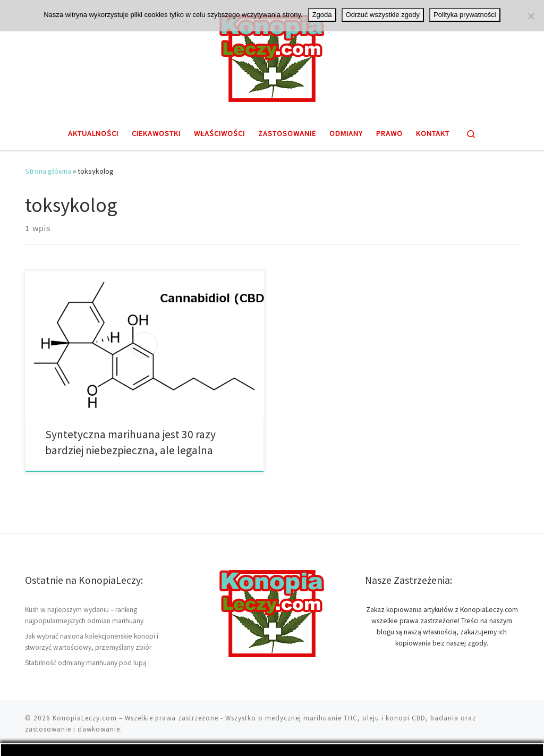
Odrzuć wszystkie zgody (383, 15)
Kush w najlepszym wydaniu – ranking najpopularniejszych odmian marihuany (84, 615)
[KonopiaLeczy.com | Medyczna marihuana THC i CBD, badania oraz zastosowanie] (272, 57)
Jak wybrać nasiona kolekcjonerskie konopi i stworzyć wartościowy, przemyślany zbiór (92, 642)
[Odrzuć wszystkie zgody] (531, 16)
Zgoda (322, 15)
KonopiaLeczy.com (85, 718)
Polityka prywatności (465, 15)
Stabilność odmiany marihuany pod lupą (86, 663)
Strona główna (48, 171)
